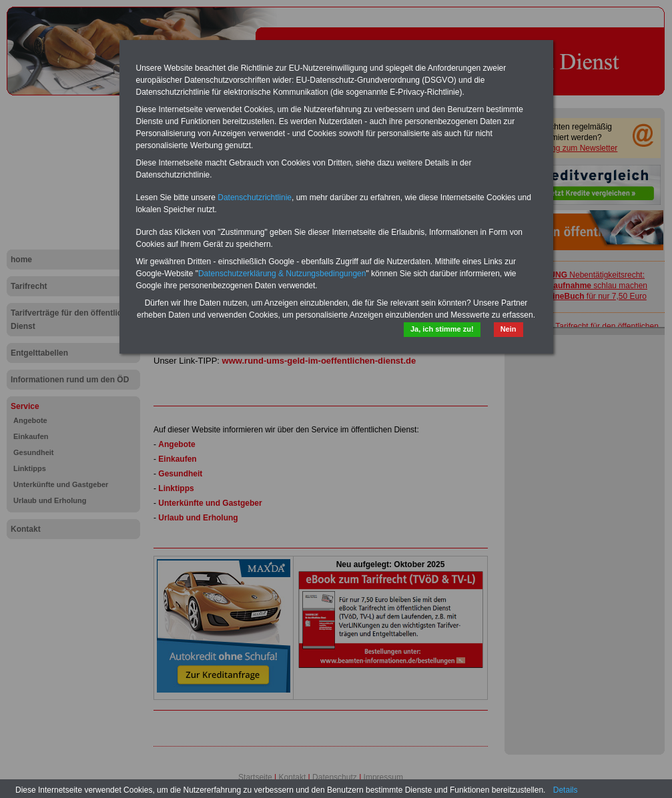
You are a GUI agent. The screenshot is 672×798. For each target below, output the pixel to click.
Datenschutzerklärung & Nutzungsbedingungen (282, 274)
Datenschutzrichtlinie (255, 197)
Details (566, 790)
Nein (509, 329)
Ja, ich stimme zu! (442, 329)
